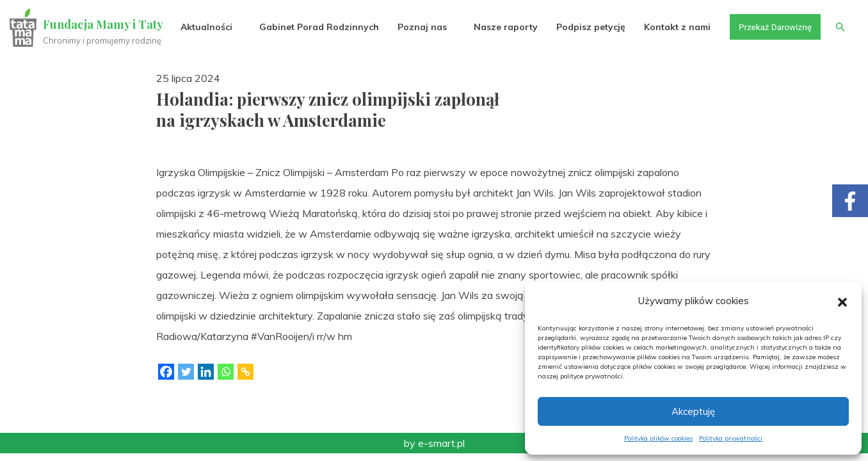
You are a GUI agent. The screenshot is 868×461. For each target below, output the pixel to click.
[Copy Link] (245, 372)
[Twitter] (186, 372)
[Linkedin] (206, 372)
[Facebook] (166, 372)
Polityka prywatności (731, 438)
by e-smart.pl (434, 443)
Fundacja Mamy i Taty (104, 24)
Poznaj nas (418, 27)
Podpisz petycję (587, 27)
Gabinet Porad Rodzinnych (315, 27)
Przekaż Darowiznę (773, 27)
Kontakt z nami (674, 27)
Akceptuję (693, 411)
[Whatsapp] (226, 372)
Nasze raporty (502, 27)
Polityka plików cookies (658, 438)
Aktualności (203, 27)
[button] (842, 301)
